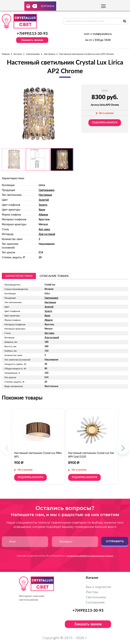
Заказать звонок (32, 40)
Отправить (115, 541)
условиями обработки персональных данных (90, 556)
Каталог (18, 54)
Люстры (92, 592)
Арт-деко (44, 230)
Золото (43, 205)
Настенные (50, 54)
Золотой (44, 200)
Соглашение (95, 603)
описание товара (54, 276)
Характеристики (19, 276)
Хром (42, 210)
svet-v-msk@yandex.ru (98, 34)
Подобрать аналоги (105, 123)
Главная (6, 54)
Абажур (43, 215)
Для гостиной (47, 234)
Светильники (33, 54)
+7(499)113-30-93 (32, 34)
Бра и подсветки (98, 587)
